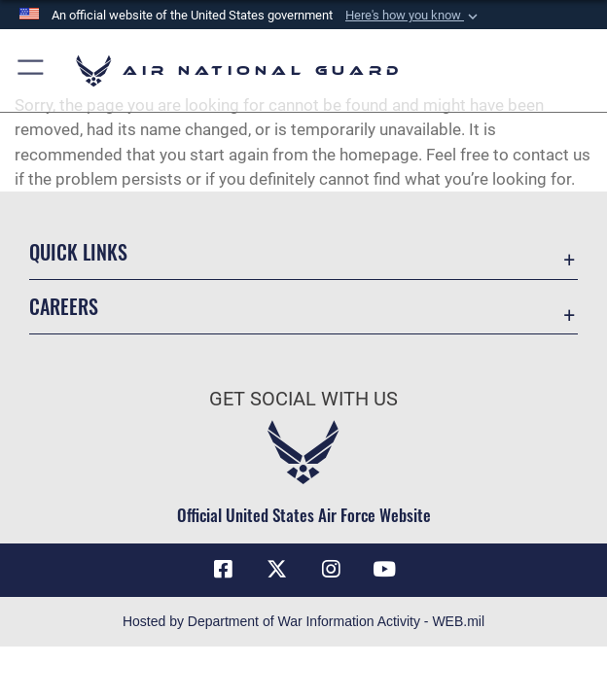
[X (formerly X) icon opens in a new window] (276, 570)
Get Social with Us (303, 399)
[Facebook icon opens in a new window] (223, 570)
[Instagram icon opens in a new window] (331, 570)
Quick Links (78, 252)
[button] (413, 16)
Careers (64, 306)
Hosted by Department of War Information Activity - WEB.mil (303, 621)
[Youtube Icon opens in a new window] (384, 570)
